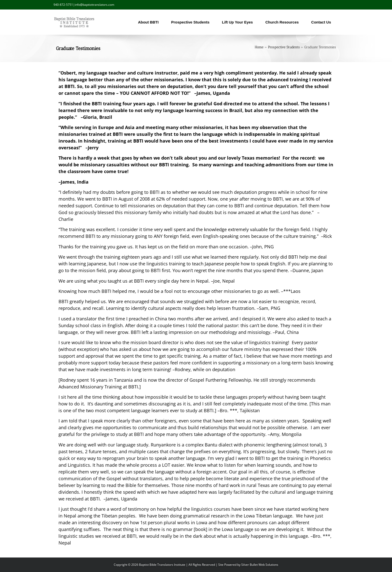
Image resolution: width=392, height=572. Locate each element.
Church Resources (283, 22)
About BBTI (149, 22)
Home (259, 47)
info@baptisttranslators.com (94, 5)
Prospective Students (191, 22)
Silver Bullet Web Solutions (260, 565)
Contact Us (322, 22)
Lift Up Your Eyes (239, 22)
